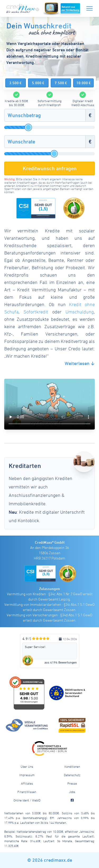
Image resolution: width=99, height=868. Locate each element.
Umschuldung (80, 312)
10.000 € (84, 83)
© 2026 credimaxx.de (50, 860)
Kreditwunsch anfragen (50, 168)
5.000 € (38, 83)
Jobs (72, 792)
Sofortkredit (36, 312)
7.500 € (61, 83)
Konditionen (72, 766)
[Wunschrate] (45, 142)
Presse (72, 783)
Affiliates (27, 783)
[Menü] (89, 7)
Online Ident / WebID (27, 800)
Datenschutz (72, 775)
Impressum (27, 775)
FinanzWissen (27, 792)
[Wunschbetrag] (45, 115)
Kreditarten (25, 466)
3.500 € (15, 83)
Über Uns (27, 766)
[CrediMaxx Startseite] (23, 8)
